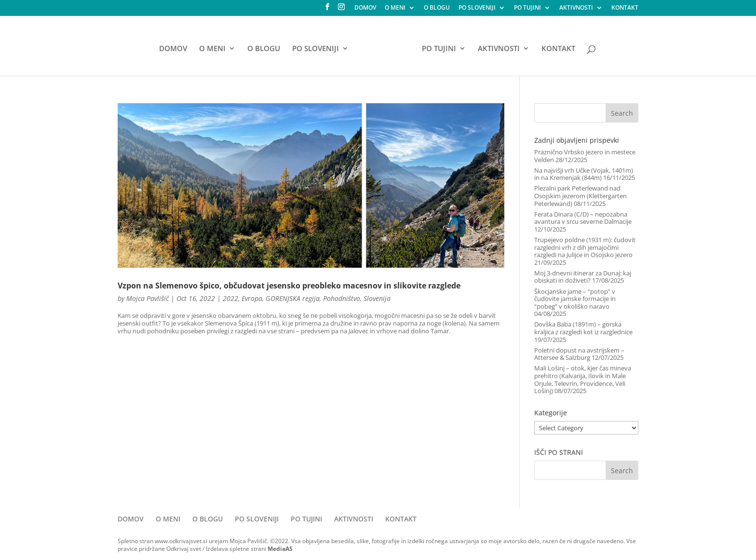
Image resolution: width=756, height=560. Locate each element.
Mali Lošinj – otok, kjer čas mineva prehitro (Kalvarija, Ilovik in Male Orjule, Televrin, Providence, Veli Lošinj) (583, 379)
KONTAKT (625, 8)
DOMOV (365, 8)
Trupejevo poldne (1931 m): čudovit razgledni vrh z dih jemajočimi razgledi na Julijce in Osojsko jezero (585, 247)
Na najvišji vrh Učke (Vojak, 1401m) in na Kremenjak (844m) (584, 174)
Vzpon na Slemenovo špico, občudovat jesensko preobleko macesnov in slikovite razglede (289, 286)
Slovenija (377, 298)
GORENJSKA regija (293, 298)
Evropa (252, 298)
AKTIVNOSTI (576, 8)
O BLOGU (437, 8)
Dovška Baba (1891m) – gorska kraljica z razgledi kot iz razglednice (583, 328)
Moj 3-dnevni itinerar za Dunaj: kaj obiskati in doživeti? (583, 277)
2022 (230, 298)
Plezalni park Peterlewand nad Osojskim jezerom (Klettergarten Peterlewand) (580, 196)
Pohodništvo (342, 298)
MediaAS (280, 549)
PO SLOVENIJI (477, 8)
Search (622, 113)
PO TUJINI (527, 8)
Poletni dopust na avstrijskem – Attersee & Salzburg (579, 354)
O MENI (395, 8)
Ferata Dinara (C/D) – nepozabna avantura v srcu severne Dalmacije (583, 218)
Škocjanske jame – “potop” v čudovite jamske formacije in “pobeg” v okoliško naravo (575, 299)
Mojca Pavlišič (148, 298)
